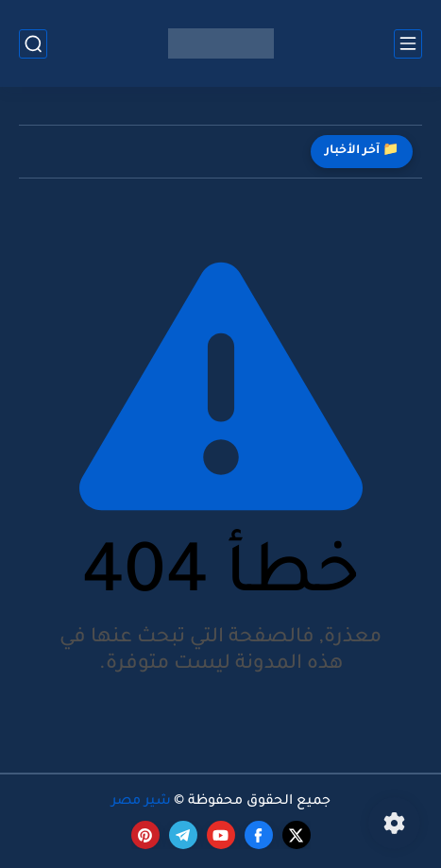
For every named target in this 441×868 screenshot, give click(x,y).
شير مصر (141, 802)
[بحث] (33, 44)
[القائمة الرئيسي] (408, 44)
